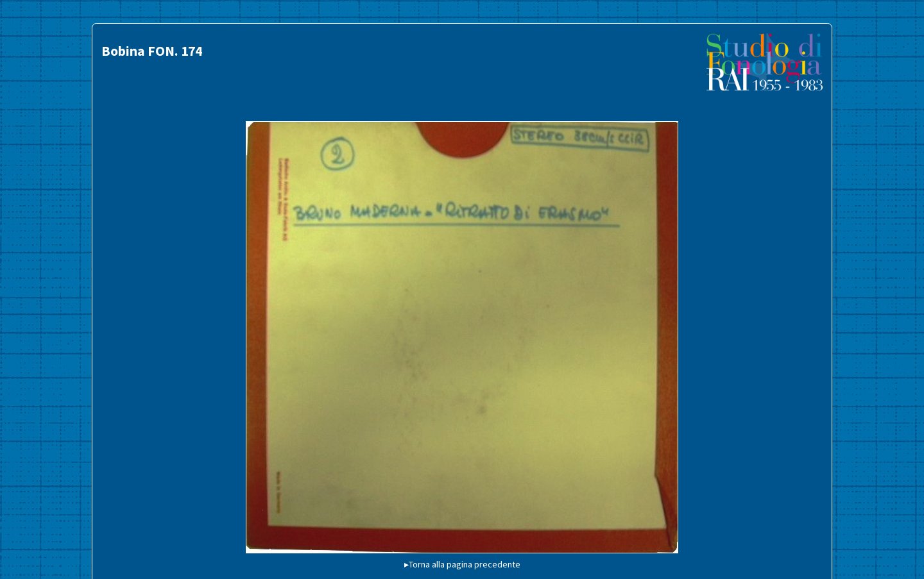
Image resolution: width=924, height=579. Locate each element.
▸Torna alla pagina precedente (462, 564)
